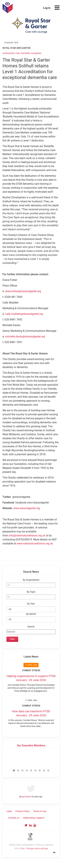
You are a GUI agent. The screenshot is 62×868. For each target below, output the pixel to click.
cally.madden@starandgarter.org (24, 314)
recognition (36, 53)
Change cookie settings (37, 848)
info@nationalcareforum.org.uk (27, 535)
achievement (9, 53)
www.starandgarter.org (27, 508)
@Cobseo (26, 797)
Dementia (25, 53)
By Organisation (31, 580)
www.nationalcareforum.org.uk (35, 543)
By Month (31, 614)
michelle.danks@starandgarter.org (25, 337)
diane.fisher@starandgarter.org (23, 291)
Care (18, 53)
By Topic (31, 592)
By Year (31, 604)
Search (31, 627)
